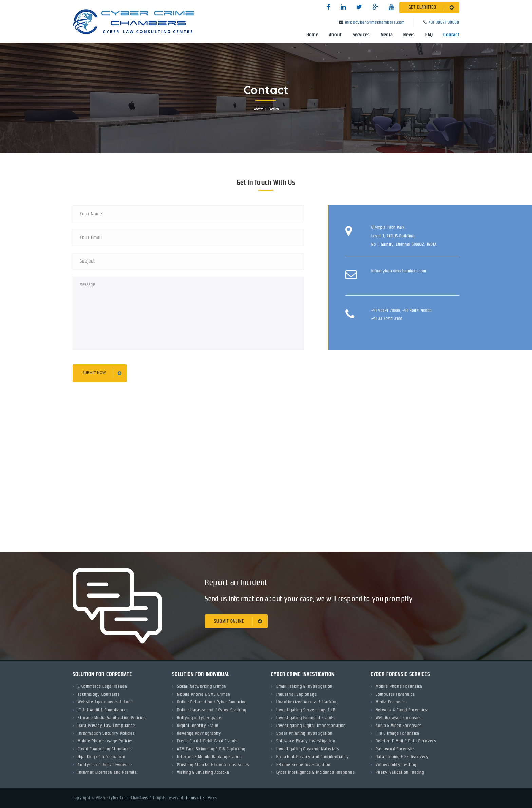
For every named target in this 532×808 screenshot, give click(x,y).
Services (361, 35)
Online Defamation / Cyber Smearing (212, 702)
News (409, 35)
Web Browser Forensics (399, 718)
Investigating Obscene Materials (308, 749)
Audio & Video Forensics (399, 726)
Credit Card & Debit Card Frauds (207, 741)
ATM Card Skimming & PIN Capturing (211, 749)
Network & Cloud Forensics (402, 710)
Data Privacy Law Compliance (106, 726)
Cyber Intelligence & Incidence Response (316, 773)
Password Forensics (396, 749)
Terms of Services (202, 798)
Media (387, 35)
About (335, 35)
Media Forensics (391, 702)
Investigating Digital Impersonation (311, 726)
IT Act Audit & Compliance (102, 710)
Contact (451, 35)
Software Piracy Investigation (306, 741)
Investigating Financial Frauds (306, 718)
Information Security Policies (106, 733)
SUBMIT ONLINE (239, 621)
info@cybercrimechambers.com (375, 23)
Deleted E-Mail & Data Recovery (406, 741)
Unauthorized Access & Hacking (307, 702)
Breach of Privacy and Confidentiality (313, 757)
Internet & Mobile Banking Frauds (210, 757)
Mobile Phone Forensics (399, 687)
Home (312, 35)
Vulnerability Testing (396, 765)
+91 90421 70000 (386, 311)
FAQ (429, 35)
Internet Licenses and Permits (107, 773)
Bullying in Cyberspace (199, 718)
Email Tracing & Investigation (304, 687)
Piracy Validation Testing (400, 773)
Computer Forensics (395, 694)
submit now (102, 373)
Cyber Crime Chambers (129, 798)
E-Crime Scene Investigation (303, 765)
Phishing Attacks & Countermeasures (213, 765)
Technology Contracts (99, 694)
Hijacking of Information (101, 757)
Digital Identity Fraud (198, 726)
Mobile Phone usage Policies (106, 741)
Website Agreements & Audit (106, 702)
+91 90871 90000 (444, 23)
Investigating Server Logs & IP (306, 710)
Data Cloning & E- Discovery (402, 757)
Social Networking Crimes (202, 687)
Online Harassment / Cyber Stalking (212, 710)
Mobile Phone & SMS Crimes (204, 694)
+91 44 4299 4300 (387, 319)
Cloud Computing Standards (105, 749)
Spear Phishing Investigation (304, 733)
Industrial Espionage (297, 694)
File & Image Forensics (397, 733)
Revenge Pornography (199, 733)
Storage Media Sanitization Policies (112, 718)
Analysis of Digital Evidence (105, 765)
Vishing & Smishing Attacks (203, 773)
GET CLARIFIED (432, 7)
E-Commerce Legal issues (102, 687)
